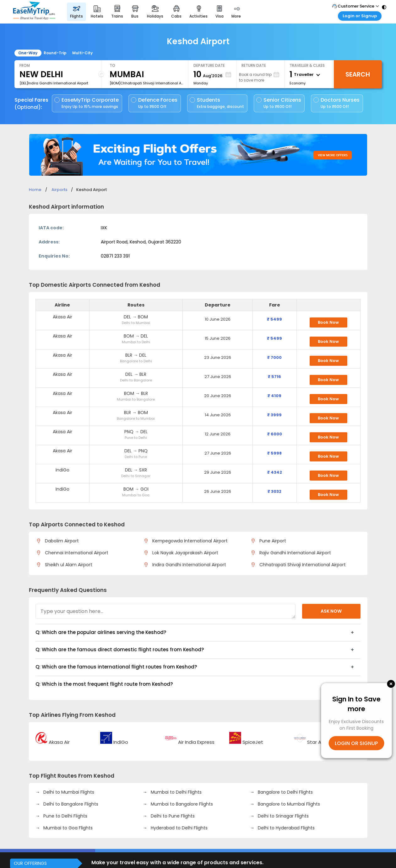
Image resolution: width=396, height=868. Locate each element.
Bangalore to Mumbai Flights (288, 804)
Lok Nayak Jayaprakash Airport (184, 553)
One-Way (28, 53)
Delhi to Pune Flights (172, 816)
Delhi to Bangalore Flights (70, 804)
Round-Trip (55, 53)
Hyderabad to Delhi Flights (179, 828)
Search (358, 74)
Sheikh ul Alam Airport (68, 565)
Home (35, 190)
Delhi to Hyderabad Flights (286, 828)
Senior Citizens (279, 103)
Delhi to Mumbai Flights (68, 792)
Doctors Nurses (336, 103)
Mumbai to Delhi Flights (176, 792)
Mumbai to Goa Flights (67, 828)
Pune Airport (272, 541)
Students (217, 103)
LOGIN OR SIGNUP (356, 743)
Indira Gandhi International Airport (188, 565)
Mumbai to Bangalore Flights (181, 804)
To (112, 65)
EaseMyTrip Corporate (87, 103)
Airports (60, 190)
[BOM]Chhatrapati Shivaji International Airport (146, 83)
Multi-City (82, 53)
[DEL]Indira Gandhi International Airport (54, 83)
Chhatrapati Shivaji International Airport (301, 565)
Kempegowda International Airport (189, 541)
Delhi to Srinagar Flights (283, 816)
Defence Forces (154, 103)
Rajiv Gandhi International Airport (294, 553)
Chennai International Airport (76, 553)
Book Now (328, 322)
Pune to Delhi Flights (65, 816)
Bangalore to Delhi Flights (285, 792)
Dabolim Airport (61, 541)
